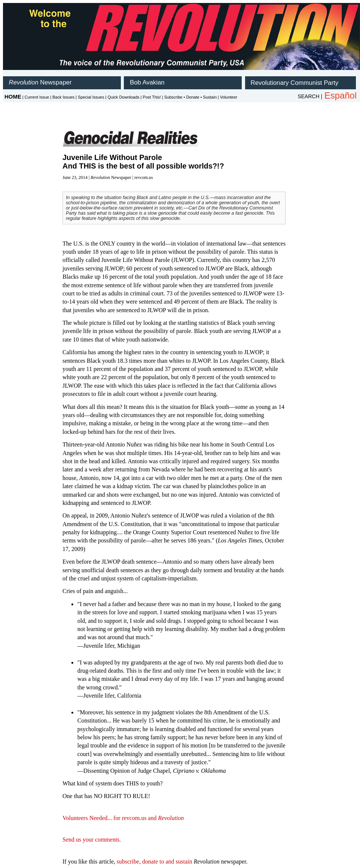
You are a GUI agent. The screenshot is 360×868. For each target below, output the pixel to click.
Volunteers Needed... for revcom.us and (123, 818)
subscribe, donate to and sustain (155, 861)
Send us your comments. (92, 840)
